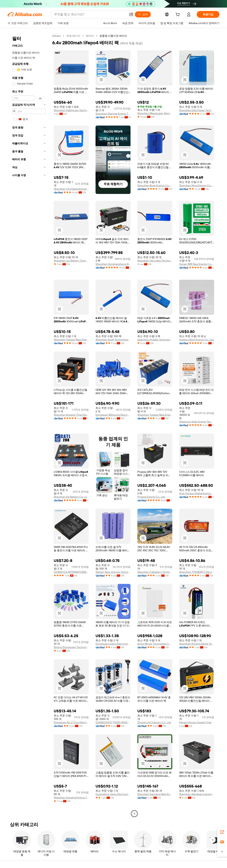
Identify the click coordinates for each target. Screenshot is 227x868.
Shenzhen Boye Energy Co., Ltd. (155, 185)
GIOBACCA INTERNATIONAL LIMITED (71, 572)
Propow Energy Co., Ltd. (151, 497)
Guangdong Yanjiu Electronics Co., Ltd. (113, 794)
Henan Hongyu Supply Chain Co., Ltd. (197, 722)
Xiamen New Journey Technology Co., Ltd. (113, 572)
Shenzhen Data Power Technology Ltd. (197, 110)
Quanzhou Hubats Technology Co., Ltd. (155, 340)
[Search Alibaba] (90, 14)
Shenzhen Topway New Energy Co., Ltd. (71, 340)
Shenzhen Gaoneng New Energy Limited (155, 794)
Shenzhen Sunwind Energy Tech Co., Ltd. (71, 798)
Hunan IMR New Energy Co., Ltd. (197, 264)
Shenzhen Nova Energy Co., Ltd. (197, 185)
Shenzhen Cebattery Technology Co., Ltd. (155, 572)
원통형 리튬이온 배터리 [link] (113, 36)
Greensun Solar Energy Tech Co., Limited (197, 422)
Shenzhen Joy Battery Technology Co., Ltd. (71, 261)
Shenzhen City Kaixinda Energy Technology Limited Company (71, 189)
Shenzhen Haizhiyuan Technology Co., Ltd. (71, 110)
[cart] (178, 15)
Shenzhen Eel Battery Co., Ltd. (71, 497)
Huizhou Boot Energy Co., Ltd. (197, 340)
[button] (131, 14)
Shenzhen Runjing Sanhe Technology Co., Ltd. (197, 644)
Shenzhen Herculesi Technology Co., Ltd (155, 261)
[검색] (143, 14)
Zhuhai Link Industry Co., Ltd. (154, 722)
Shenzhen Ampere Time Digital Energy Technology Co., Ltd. (71, 415)
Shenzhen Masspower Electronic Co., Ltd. (155, 113)
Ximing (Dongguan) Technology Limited (71, 647)
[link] (222, 832)
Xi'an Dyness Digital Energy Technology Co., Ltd (197, 493)
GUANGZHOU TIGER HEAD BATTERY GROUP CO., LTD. (113, 722)
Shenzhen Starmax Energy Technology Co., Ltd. (113, 114)
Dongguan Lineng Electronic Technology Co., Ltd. (113, 644)
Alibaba (56, 36)
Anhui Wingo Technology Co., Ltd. (155, 644)
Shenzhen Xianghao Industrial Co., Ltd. (197, 794)
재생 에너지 (73, 36)
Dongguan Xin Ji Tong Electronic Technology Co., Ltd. (71, 722)
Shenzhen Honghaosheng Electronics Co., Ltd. (113, 264)
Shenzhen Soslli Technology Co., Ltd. (113, 340)
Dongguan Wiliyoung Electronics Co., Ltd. (113, 415)
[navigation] (29, 425)
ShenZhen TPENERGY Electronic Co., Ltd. (197, 572)
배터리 (90, 36)
